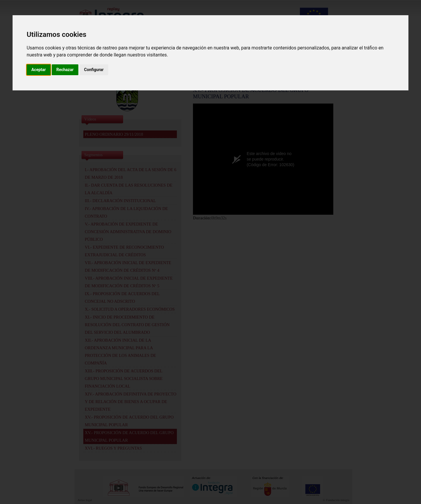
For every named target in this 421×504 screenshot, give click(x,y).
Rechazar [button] (65, 70)
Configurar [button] (94, 70)
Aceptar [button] (39, 70)
